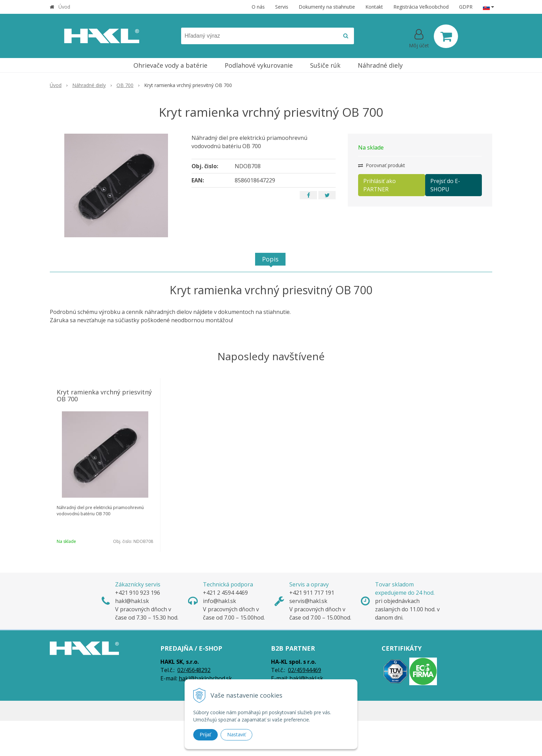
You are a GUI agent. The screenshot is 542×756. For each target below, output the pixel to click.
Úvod (64, 7)
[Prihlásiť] (419, 38)
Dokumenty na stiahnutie (327, 7)
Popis (270, 259)
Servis (282, 7)
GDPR (466, 7)
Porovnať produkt (382, 165)
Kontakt (374, 7)
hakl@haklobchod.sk (205, 678)
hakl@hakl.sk (306, 678)
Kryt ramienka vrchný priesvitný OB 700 (104, 395)
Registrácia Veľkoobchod (421, 7)
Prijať (205, 735)
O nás (258, 7)
